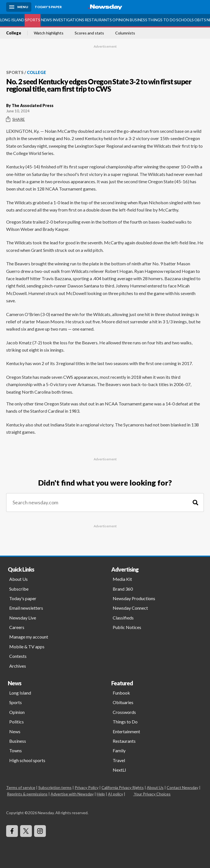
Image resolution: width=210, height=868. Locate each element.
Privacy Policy (87, 787)
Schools (185, 20)
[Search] (195, 503)
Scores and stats (89, 33)
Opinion (121, 20)
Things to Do (162, 20)
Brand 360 (123, 589)
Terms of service (21, 787)
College (14, 33)
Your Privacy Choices (152, 794)
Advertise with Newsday (72, 794)
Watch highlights (49, 33)
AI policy (115, 794)
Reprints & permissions (27, 794)
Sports (33, 20)
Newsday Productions (134, 598)
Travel (119, 760)
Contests (18, 656)
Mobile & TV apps (27, 647)
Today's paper (23, 598)
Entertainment (126, 731)
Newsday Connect (130, 608)
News (47, 20)
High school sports (27, 760)
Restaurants (98, 20)
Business (139, 20)
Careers (17, 627)
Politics (16, 722)
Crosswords (124, 712)
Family (119, 750)
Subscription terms (55, 787)
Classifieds (123, 618)
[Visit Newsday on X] (26, 831)
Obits (200, 20)
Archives (18, 666)
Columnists (125, 33)
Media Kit (122, 579)
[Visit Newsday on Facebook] (12, 831)
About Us (18, 579)
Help (101, 794)
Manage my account (29, 637)
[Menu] (19, 7)
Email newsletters (26, 608)
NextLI (119, 770)
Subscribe (19, 589)
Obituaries (123, 702)
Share (16, 119)
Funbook (121, 693)
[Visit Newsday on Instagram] (40, 831)
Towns (16, 750)
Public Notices (127, 627)
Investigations (68, 20)
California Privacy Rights (123, 787)
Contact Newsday (182, 787)
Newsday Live (23, 618)
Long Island (12, 20)
